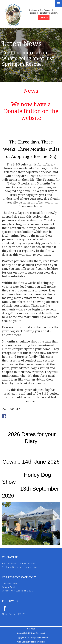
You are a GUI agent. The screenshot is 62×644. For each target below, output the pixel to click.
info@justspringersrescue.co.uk (23, 567)
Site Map (31, 629)
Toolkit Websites (38, 642)
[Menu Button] (59, 3)
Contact (20, 633)
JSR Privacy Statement (35, 633)
